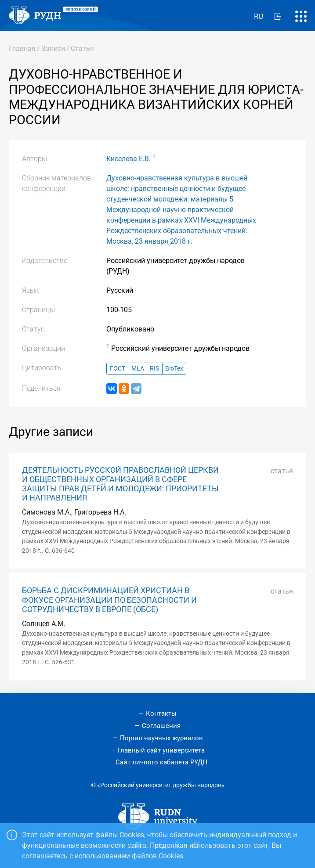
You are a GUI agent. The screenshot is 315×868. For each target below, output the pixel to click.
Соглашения (161, 726)
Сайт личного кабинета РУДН (161, 762)
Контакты (161, 713)
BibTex (174, 369)
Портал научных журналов (161, 738)
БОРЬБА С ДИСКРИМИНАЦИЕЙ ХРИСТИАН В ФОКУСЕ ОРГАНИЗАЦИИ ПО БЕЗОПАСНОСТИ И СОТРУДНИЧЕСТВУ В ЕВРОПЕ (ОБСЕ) (109, 600)
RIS (154, 369)
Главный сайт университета (161, 750)
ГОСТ (118, 369)
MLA (138, 369)
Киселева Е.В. (129, 159)
